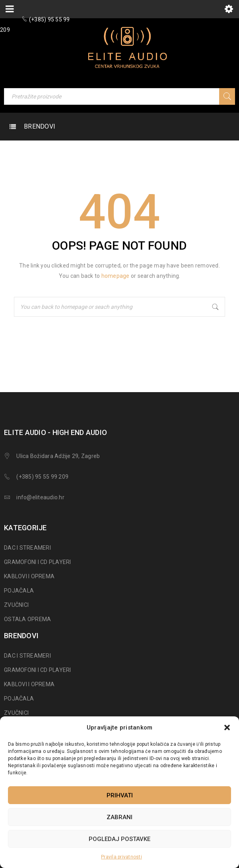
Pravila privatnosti (121, 857)
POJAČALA (19, 591)
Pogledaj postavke (119, 839)
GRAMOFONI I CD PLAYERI (38, 562)
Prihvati (120, 795)
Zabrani (119, 817)
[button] (227, 728)
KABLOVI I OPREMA (29, 576)
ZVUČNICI (16, 605)
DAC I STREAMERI (27, 548)
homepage (116, 276)
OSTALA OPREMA (27, 619)
